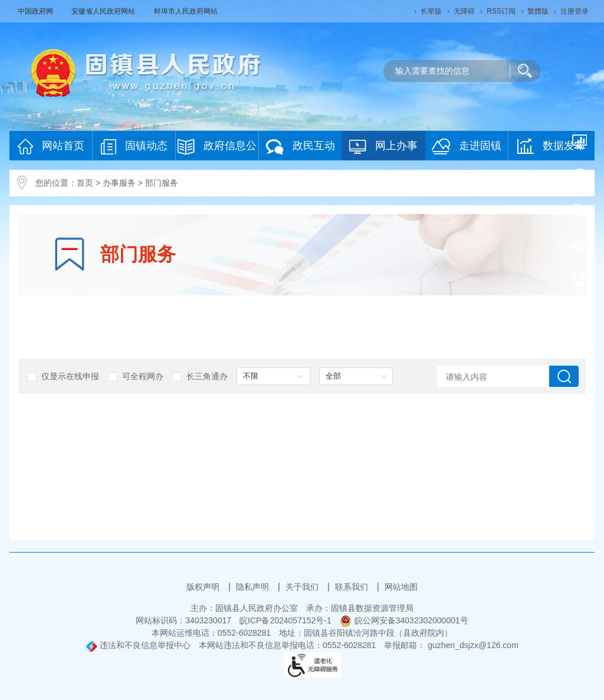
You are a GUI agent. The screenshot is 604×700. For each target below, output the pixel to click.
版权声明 (204, 587)
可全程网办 (136, 377)
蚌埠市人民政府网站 (186, 11)
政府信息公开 (217, 149)
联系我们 (353, 587)
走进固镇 (467, 147)
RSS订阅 (501, 11)
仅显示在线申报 (63, 377)
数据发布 (551, 146)
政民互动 (300, 147)
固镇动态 (134, 147)
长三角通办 (200, 377)
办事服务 (119, 183)
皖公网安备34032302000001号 (404, 620)
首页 (85, 183)
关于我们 (303, 587)
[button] (431, 11)
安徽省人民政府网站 (104, 11)
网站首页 (51, 147)
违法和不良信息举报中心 (138, 645)
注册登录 (575, 11)
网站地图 (401, 587)
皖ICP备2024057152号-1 (285, 620)
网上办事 (383, 147)
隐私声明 (254, 587)
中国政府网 (36, 11)
